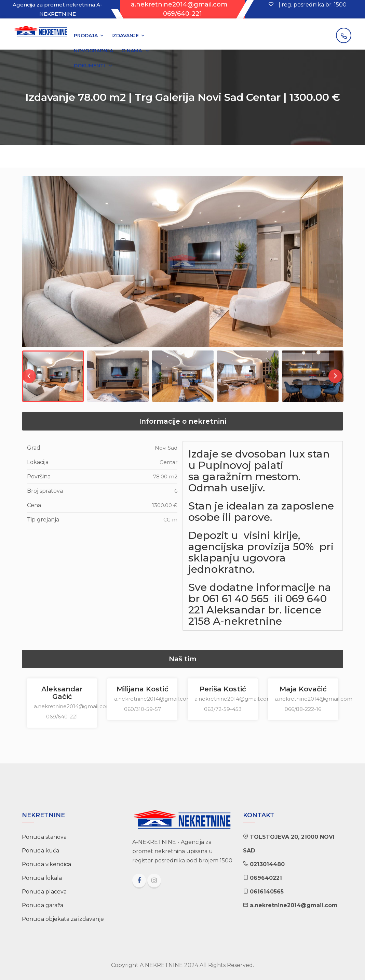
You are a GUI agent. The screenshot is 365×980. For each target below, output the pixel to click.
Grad (34, 448)
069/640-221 (182, 14)
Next (335, 376)
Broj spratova (45, 491)
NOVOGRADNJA (93, 51)
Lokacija (38, 462)
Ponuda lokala (42, 878)
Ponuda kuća (40, 851)
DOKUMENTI (90, 66)
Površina (39, 476)
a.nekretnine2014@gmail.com (179, 4)
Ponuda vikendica (46, 864)
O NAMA (132, 51)
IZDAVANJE (125, 36)
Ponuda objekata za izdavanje (63, 919)
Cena (34, 505)
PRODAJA (86, 36)
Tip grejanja (43, 520)
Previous (29, 376)
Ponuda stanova (44, 837)
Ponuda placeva (44, 892)
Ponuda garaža (43, 905)
